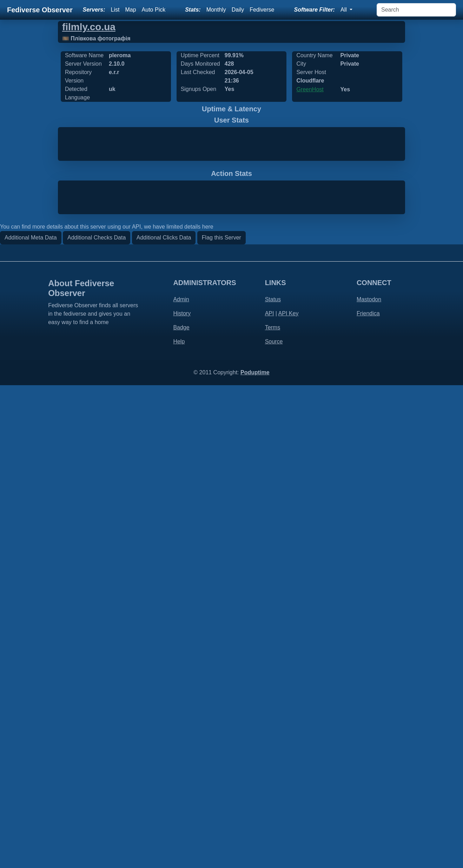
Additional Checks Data (97, 720)
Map (130, 10)
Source (274, 824)
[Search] (416, 10)
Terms (273, 810)
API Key (289, 796)
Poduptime (255, 855)
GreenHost (310, 89)
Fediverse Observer (40, 10)
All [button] (344, 10)
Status (273, 782)
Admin (181, 782)
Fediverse (262, 10)
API (270, 796)
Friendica (368, 796)
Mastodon (369, 782)
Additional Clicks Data (164, 720)
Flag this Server (221, 720)
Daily (238, 10)
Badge (181, 810)
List (115, 10)
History (182, 796)
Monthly (216, 10)
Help (179, 824)
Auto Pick (154, 10)
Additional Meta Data (31, 720)
